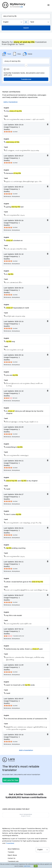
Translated (13, 861)
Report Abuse (12, 855)
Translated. (10, 843)
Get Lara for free (11, 780)
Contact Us (12, 858)
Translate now (26, 79)
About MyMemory (14, 849)
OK (36, 866)
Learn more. (27, 866)
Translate (11, 852)
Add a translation (11, 102)
